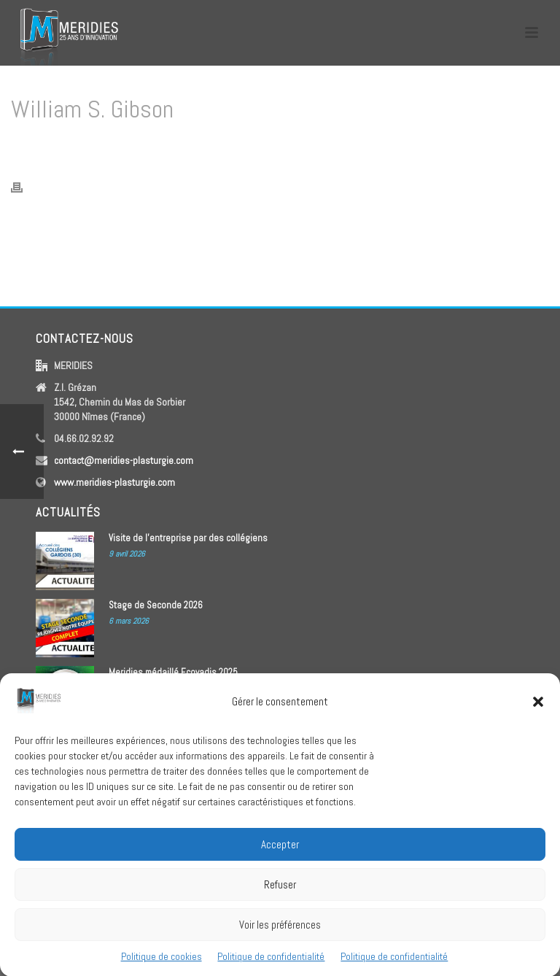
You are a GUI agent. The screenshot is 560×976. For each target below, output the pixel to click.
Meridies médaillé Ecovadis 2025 (173, 672)
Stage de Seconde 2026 (156, 605)
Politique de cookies (162, 966)
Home (392, 147)
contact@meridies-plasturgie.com (124, 460)
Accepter (280, 854)
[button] (538, 711)
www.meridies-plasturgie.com (114, 482)
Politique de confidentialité (271, 966)
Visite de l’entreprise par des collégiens (188, 538)
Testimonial (435, 147)
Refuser (280, 894)
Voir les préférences (280, 934)
